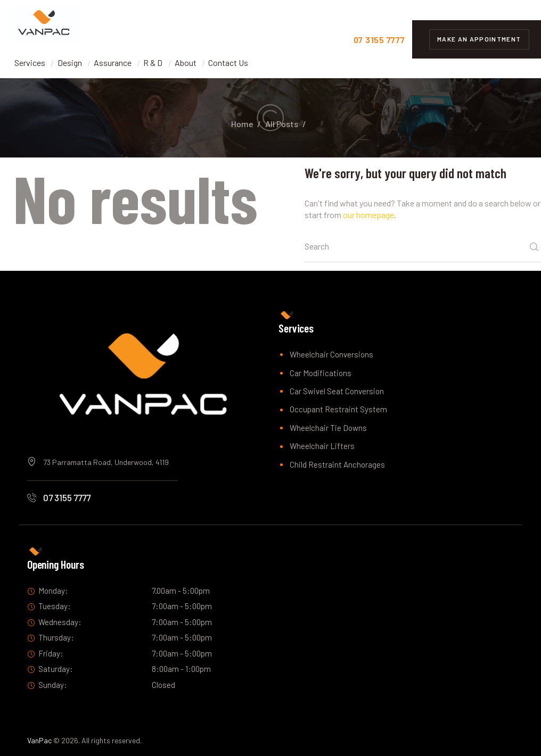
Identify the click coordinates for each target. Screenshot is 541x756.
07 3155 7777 (67, 497)
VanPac (39, 740)
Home (242, 124)
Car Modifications (321, 373)
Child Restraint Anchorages (337, 464)
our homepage (368, 215)
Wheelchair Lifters (322, 446)
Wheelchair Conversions (331, 354)
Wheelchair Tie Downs (328, 428)
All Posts (282, 124)
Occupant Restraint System (338, 409)
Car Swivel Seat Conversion (337, 391)
